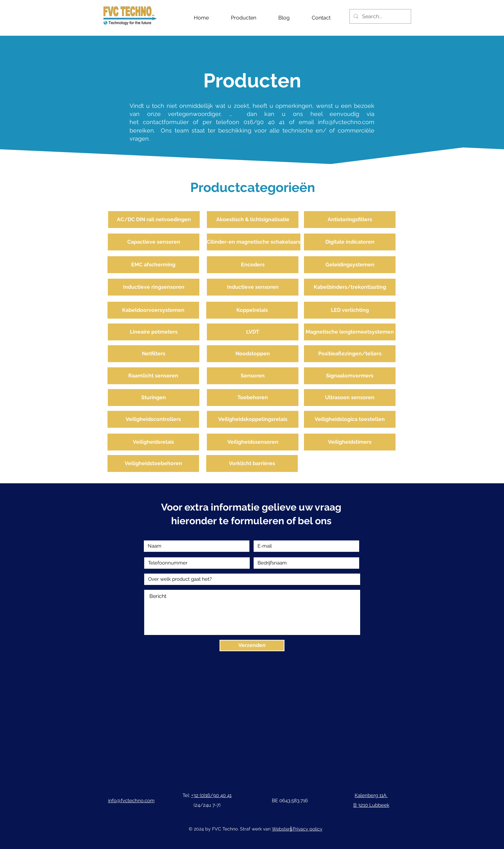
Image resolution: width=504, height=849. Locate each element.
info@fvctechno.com (346, 122)
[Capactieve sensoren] (154, 242)
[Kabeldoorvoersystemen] (153, 310)
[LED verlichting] (350, 310)
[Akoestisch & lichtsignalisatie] (253, 220)
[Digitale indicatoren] (350, 242)
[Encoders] (253, 265)
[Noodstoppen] (253, 354)
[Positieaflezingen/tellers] (350, 354)
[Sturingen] (154, 398)
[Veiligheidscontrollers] (153, 419)
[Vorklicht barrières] (252, 463)
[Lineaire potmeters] (154, 332)
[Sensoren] (253, 376)
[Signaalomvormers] (350, 376)
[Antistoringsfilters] (350, 220)
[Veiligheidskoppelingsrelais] (253, 419)
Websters (282, 829)
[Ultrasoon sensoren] (350, 398)
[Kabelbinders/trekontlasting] (350, 287)
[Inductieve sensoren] (253, 287)
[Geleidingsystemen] (350, 265)
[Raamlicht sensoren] (153, 376)
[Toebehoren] (253, 398)
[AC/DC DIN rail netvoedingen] (154, 220)
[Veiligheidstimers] (350, 442)
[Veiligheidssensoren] (253, 442)
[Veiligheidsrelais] (153, 442)
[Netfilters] (154, 354)
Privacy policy (308, 829)
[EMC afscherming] (153, 265)
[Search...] (380, 16)
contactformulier (168, 122)
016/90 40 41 (264, 122)
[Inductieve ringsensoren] (154, 287)
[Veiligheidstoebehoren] (153, 463)
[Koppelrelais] (252, 310)
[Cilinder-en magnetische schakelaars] (254, 242)
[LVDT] (253, 332)
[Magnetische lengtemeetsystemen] (350, 332)
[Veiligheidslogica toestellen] (350, 419)
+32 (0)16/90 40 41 (211, 795)
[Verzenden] (252, 646)
